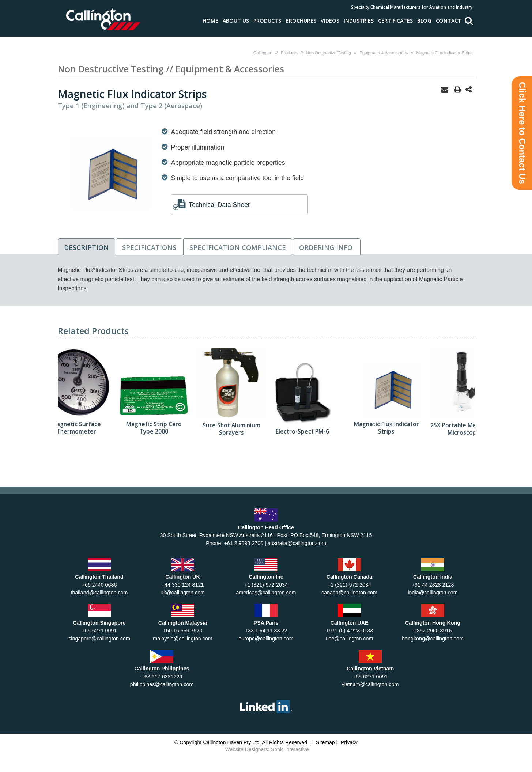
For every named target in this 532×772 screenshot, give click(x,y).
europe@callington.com (266, 639)
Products (267, 21)
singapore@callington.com (99, 639)
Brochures (301, 21)
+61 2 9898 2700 (244, 543)
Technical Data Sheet (219, 205)
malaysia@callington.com (182, 639)
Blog (424, 21)
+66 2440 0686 (99, 585)
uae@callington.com (350, 639)
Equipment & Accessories (384, 52)
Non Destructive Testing (329, 52)
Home (210, 21)
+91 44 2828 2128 (433, 585)
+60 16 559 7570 (183, 631)
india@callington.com (433, 593)
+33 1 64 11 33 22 (266, 631)
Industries (359, 21)
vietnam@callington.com (370, 684)
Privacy (349, 742)
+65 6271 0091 (99, 631)
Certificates (395, 21)
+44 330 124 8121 (183, 585)
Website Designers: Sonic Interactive (267, 749)
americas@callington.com (266, 593)
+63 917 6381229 (162, 677)
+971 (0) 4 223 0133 (349, 631)
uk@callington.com (183, 593)
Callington (263, 52)
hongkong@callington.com (433, 639)
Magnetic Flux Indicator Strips (445, 52)
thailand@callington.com (99, 593)
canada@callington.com (349, 593)
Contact (449, 21)
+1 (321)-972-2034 (266, 585)
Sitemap (325, 742)
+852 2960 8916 (433, 631)
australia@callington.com (297, 543)
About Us (236, 21)
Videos (330, 21)
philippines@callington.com (162, 684)
